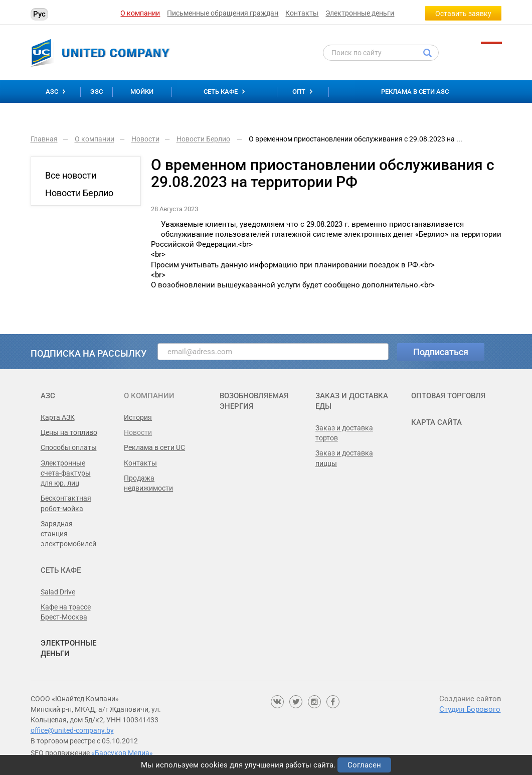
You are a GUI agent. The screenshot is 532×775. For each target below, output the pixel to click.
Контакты (302, 13)
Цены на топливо (69, 432)
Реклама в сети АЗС (415, 92)
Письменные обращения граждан (223, 13)
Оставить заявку (463, 14)
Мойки (142, 92)
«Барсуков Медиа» (122, 753)
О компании (140, 13)
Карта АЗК (58, 417)
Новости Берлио (79, 193)
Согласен (364, 765)
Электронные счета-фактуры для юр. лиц (66, 473)
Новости (138, 432)
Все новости (71, 175)
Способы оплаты (69, 447)
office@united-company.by (72, 730)
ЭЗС (97, 92)
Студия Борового (470, 709)
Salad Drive (58, 592)
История (138, 417)
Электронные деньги (360, 13)
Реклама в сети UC (154, 447)
